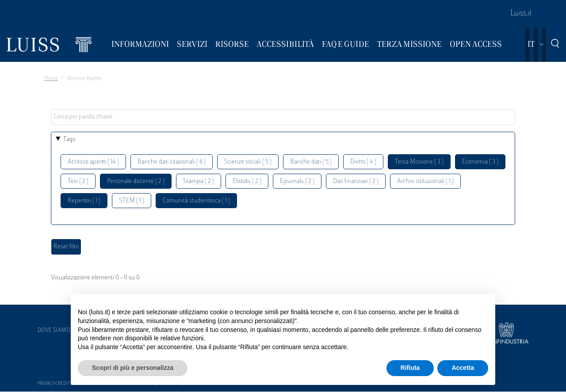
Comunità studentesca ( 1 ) (196, 201)
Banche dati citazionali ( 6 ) (172, 162)
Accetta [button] (463, 368)
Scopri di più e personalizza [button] (133, 368)
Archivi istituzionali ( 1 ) (425, 181)
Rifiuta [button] (410, 368)
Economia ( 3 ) (480, 162)
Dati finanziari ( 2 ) (356, 181)
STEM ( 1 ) (132, 201)
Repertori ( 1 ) (84, 201)
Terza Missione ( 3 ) (419, 162)
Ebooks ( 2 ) (247, 181)
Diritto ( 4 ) (363, 162)
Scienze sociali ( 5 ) (248, 162)
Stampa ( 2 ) (199, 181)
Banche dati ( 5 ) (311, 162)
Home (51, 79)
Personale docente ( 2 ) (136, 181)
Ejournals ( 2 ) (297, 181)
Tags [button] (69, 139)
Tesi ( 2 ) (78, 181)
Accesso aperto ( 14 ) (93, 162)
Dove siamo (54, 331)
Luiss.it (521, 14)
